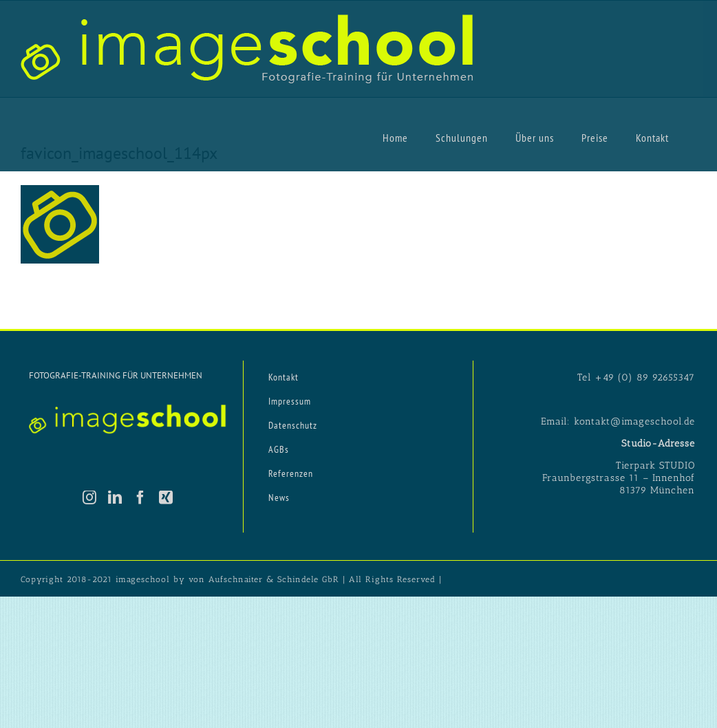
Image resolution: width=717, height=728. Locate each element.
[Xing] (166, 497)
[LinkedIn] (115, 497)
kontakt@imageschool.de (634, 421)
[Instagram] (90, 497)
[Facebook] (141, 497)
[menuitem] (395, 137)
